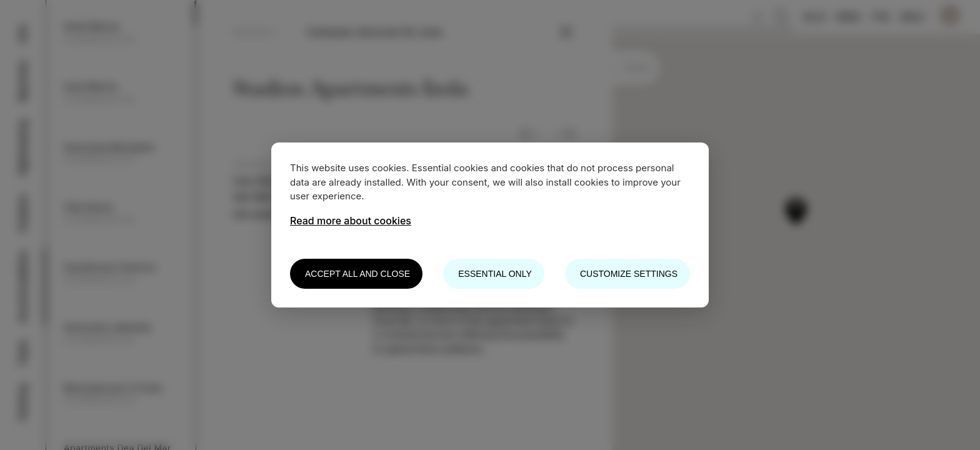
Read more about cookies (351, 221)
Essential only (495, 274)
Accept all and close (357, 274)
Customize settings (629, 274)
